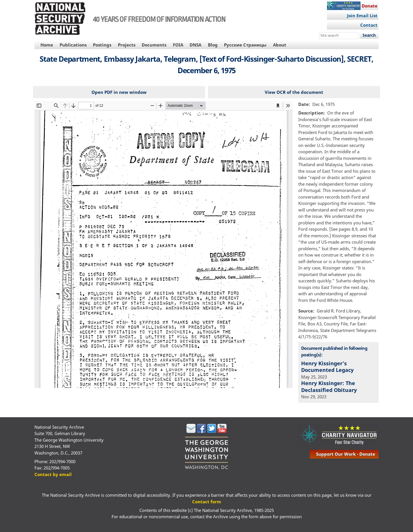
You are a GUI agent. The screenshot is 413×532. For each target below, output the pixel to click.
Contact (369, 25)
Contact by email (53, 474)
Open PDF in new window (119, 92)
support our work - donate (346, 454)
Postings (102, 45)
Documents (154, 45)
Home (47, 45)
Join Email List (362, 15)
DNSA (195, 45)
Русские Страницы (245, 45)
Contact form (207, 502)
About (280, 45)
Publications (73, 45)
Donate (370, 6)
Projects (127, 45)
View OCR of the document (294, 92)
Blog (213, 45)
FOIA (178, 45)
